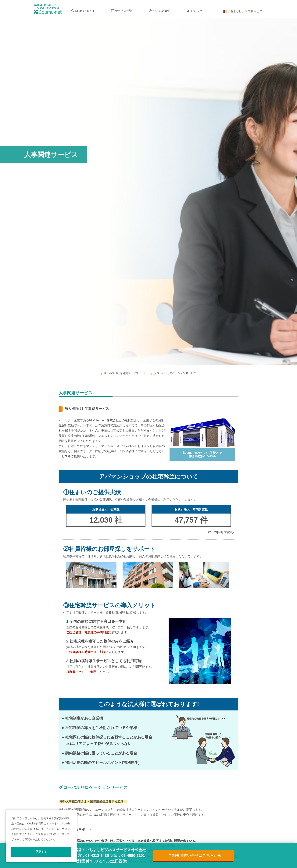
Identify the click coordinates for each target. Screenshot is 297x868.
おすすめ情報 (161, 11)
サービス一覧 (123, 11)
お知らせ (196, 11)
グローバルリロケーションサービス (175, 373)
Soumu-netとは (85, 11)
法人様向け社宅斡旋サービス (121, 373)
